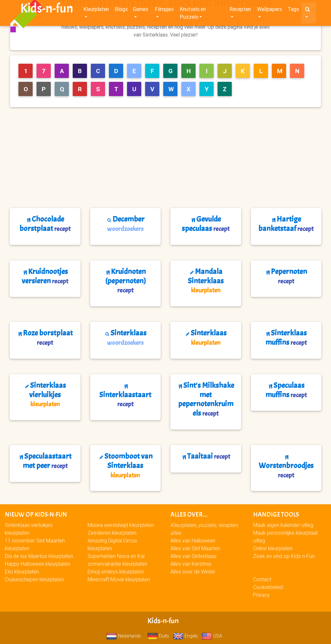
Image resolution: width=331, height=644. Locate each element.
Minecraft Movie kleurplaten (119, 579)
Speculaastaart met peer (45, 461)
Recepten (240, 10)
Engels (185, 636)
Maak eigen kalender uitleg (283, 525)
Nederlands (124, 636)
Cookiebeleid (268, 587)
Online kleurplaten (273, 548)
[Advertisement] (168, 158)
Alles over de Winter (193, 572)
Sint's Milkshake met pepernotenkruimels (206, 399)
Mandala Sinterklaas (206, 281)
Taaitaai (206, 456)
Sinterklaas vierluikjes (45, 394)
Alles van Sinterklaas (193, 556)
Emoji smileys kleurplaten (116, 572)
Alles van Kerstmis (191, 564)
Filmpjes (164, 10)
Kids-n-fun (47, 10)
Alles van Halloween (193, 540)
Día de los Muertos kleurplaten (39, 556)
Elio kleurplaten (22, 572)
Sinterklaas (125, 337)
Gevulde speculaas (206, 224)
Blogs (121, 10)
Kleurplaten (96, 10)
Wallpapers (269, 10)
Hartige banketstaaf (286, 224)
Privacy (262, 595)
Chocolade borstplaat (45, 224)
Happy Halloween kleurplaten (37, 564)
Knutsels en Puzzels (193, 14)
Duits (158, 636)
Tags (293, 10)
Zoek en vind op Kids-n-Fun (284, 556)
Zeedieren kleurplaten (112, 533)
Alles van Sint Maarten (195, 548)
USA (212, 636)
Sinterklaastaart (125, 396)
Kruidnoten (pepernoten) (125, 281)
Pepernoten (286, 276)
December (125, 224)
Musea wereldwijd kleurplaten (121, 525)
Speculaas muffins (286, 390)
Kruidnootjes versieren (45, 276)
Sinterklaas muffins (286, 338)
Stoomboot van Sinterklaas (125, 465)
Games (140, 10)
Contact (262, 579)
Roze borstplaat (45, 337)
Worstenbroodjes (286, 467)
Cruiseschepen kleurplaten (34, 579)
